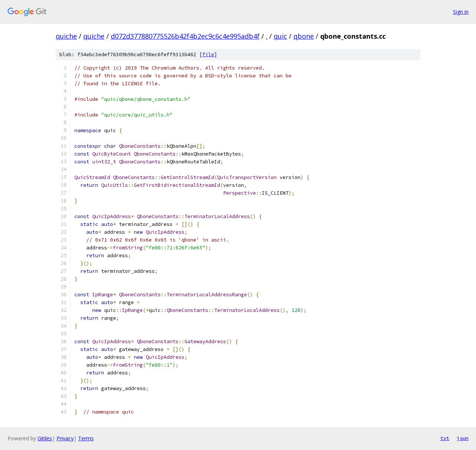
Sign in (461, 12)
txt (445, 438)
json (463, 438)
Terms (86, 438)
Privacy (65, 438)
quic (280, 36)
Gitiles (45, 438)
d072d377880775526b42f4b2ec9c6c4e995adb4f (185, 36)
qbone (304, 36)
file (208, 55)
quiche (66, 36)
